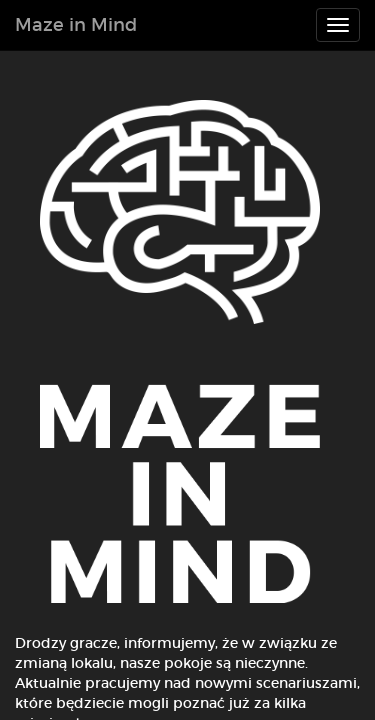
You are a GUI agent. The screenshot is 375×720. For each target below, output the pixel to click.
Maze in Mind (76, 25)
